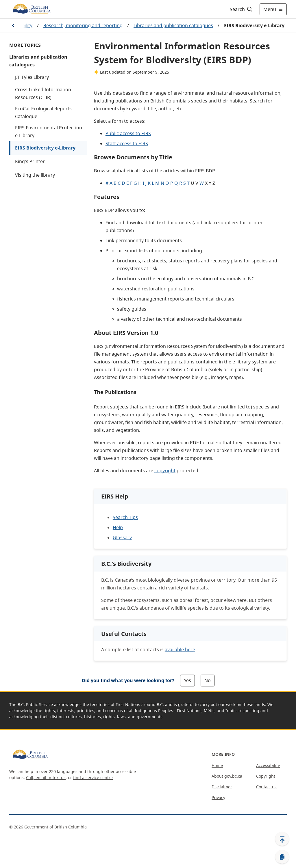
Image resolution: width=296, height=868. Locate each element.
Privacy (218, 797)
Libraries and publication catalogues (173, 25)
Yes (187, 680)
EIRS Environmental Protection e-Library (49, 131)
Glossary (122, 537)
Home (217, 765)
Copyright (266, 776)
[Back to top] (282, 839)
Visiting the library (35, 175)
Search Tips (125, 517)
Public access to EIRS (128, 133)
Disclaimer (222, 787)
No (208, 680)
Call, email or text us (46, 778)
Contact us (266, 787)
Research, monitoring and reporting (83, 25)
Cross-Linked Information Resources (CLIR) (43, 93)
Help (118, 527)
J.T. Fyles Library (32, 77)
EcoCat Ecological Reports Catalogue (43, 112)
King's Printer (30, 161)
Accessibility (268, 765)
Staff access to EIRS (127, 143)
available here (180, 649)
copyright (165, 471)
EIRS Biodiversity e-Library (45, 148)
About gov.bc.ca (227, 776)
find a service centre (93, 778)
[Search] (242, 9)
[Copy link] (282, 857)
